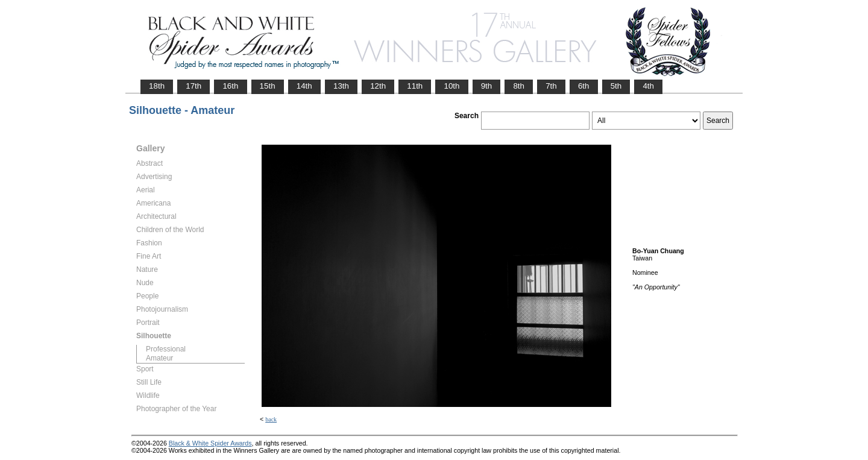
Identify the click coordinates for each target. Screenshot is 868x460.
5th (616, 86)
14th (304, 86)
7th (551, 86)
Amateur (159, 358)
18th (157, 86)
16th (230, 86)
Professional (166, 349)
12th (378, 86)
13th (341, 86)
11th (415, 86)
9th (487, 86)
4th (648, 86)
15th (268, 86)
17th (193, 86)
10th (451, 86)
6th (584, 86)
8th (519, 86)
